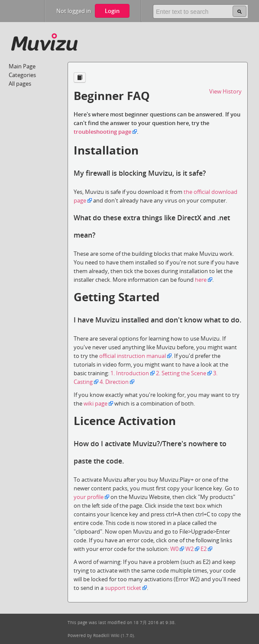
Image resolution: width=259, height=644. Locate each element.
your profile (89, 497)
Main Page (22, 66)
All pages (20, 84)
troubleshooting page (102, 132)
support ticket (123, 588)
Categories (22, 75)
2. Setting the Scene (181, 373)
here (201, 280)
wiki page (96, 403)
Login (112, 11)
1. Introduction (130, 373)
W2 (189, 549)
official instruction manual (133, 356)
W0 (174, 549)
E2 (204, 549)
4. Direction (114, 382)
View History (225, 91)
